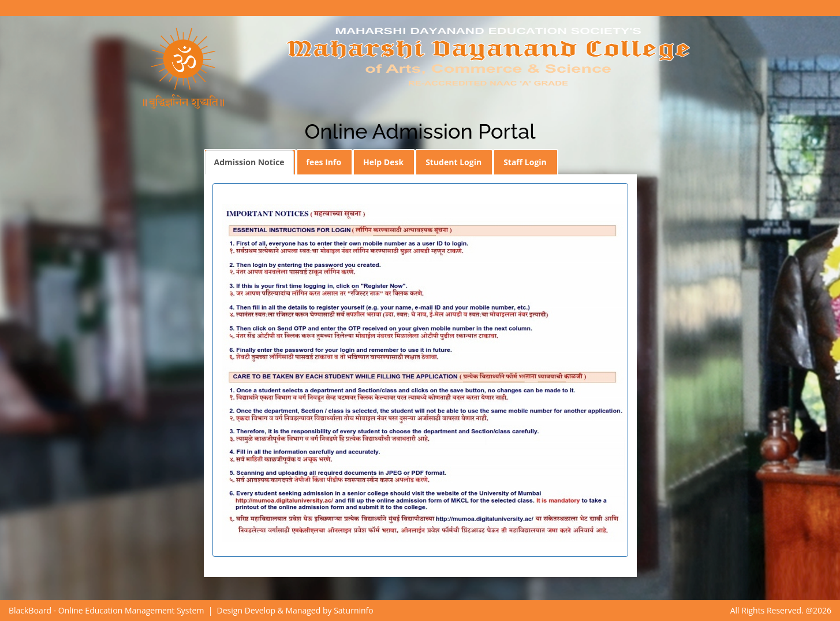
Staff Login (525, 162)
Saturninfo (354, 610)
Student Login (453, 162)
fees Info (324, 162)
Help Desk (383, 162)
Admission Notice (249, 162)
